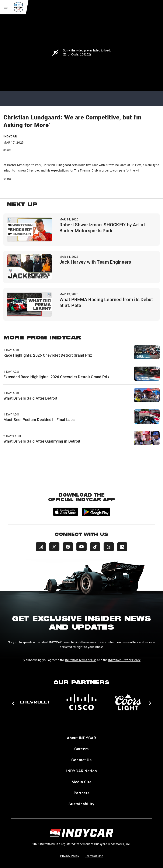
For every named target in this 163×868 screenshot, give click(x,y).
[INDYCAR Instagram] (41, 547)
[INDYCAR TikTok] (95, 547)
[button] (13, 703)
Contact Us (81, 760)
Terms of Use (94, 856)
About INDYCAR (81, 738)
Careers (81, 749)
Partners (82, 793)
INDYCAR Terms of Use (81, 660)
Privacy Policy (70, 856)
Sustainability (81, 804)
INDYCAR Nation (82, 771)
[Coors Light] (128, 702)
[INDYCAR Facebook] (68, 547)
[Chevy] (35, 702)
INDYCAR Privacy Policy (124, 660)
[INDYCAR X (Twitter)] (54, 547)
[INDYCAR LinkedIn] (122, 547)
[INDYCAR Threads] (109, 547)
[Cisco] (81, 702)
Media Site (82, 782)
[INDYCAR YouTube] (81, 547)
